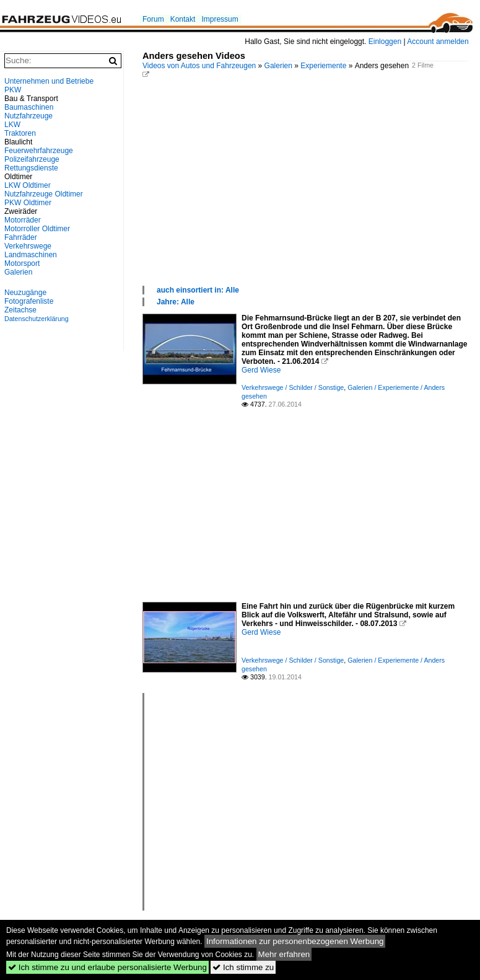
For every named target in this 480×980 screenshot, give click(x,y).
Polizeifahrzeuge (32, 159)
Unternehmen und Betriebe (49, 81)
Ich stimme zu (243, 967)
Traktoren (20, 133)
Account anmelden (438, 42)
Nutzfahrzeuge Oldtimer (44, 194)
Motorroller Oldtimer (37, 229)
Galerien (278, 66)
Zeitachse (20, 310)
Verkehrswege (28, 246)
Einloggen (385, 42)
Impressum (220, 19)
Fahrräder (21, 237)
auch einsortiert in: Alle (198, 290)
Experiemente (323, 66)
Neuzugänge (25, 293)
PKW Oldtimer (28, 203)
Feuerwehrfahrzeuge (39, 151)
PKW (13, 90)
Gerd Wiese (261, 370)
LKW (12, 125)
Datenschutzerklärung (37, 319)
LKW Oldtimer (28, 185)
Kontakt (183, 19)
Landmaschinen (31, 255)
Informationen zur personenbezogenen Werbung (295, 941)
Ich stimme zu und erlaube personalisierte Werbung (107, 967)
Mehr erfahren (284, 954)
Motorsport (22, 263)
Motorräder (23, 220)
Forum (153, 19)
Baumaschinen (29, 107)
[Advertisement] (305, 192)
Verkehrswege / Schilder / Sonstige (293, 387)
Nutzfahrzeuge (28, 116)
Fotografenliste (29, 301)
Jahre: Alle (176, 302)
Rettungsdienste (31, 168)
